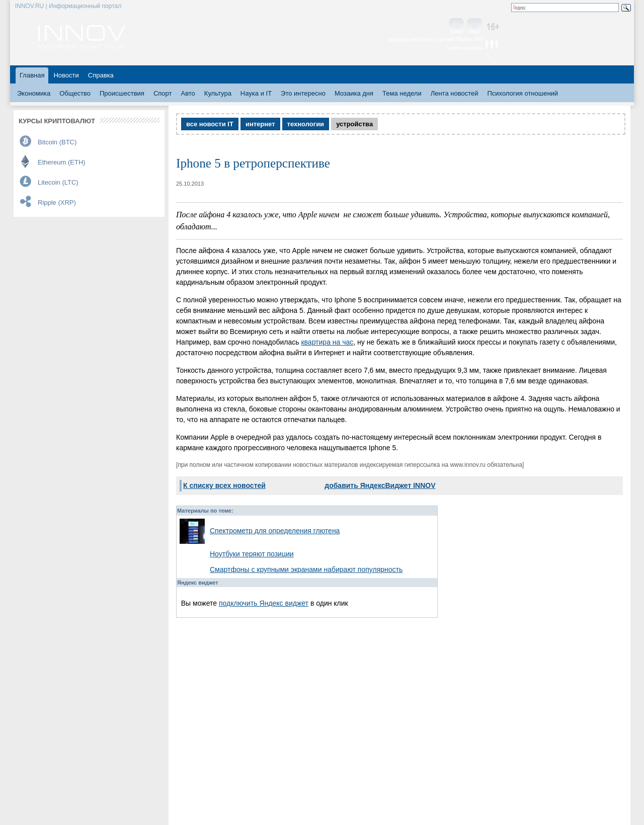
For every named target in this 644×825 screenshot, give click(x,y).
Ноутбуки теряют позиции (252, 554)
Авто (188, 93)
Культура (218, 93)
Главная (32, 75)
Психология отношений (522, 93)
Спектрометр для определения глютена (275, 531)
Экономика (34, 93)
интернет (260, 124)
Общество (75, 93)
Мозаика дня (354, 93)
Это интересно (303, 93)
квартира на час (327, 342)
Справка (101, 75)
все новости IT (210, 124)
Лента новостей (455, 93)
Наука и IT (256, 93)
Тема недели (402, 93)
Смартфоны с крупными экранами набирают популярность (306, 569)
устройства (354, 124)
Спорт (163, 93)
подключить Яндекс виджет (264, 603)
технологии (306, 124)
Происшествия (122, 93)
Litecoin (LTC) (58, 182)
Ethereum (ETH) (62, 162)
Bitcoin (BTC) (57, 142)
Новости (66, 75)
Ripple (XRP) (57, 202)
